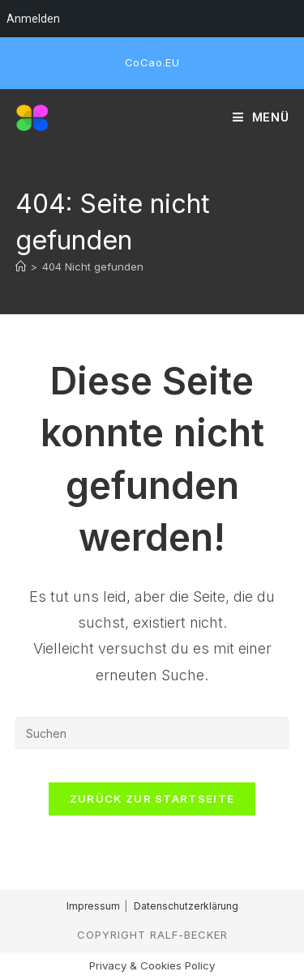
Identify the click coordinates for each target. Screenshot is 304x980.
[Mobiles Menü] (261, 117)
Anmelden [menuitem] (33, 19)
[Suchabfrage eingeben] (152, 733)
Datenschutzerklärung (186, 906)
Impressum (93, 906)
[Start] (21, 266)
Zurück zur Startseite (152, 799)
